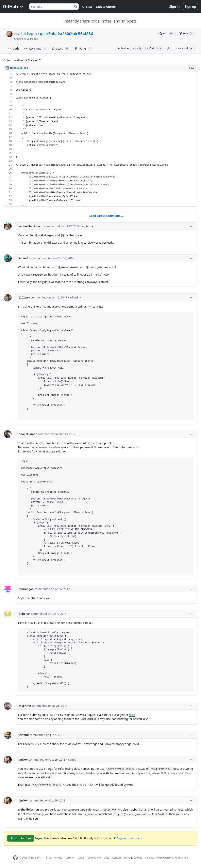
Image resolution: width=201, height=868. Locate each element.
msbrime (25, 706)
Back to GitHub (106, 7)
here (132, 715)
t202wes (25, 297)
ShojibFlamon (28, 434)
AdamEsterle (28, 258)
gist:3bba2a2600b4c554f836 (67, 34)
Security (70, 858)
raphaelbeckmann (31, 226)
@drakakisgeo (44, 235)
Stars (61, 49)
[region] (101, 139)
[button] (167, 49)
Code (14, 48)
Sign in (175, 7)
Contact (117, 858)
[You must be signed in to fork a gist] (186, 34)
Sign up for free (21, 838)
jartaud (24, 735)
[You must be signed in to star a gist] (167, 34)
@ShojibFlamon (29, 809)
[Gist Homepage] (15, 7)
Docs (107, 858)
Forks (83, 49)
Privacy (58, 858)
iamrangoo (26, 589)
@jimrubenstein (71, 235)
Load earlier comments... (106, 216)
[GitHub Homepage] (15, 858)
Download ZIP (184, 48)
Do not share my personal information (167, 858)
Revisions (36, 49)
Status (81, 858)
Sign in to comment (130, 838)
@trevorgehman (97, 267)
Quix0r (24, 760)
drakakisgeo (25, 34)
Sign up (190, 7)
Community (94, 858)
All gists (87, 7)
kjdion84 (25, 614)
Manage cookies (133, 858)
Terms (48, 858)
